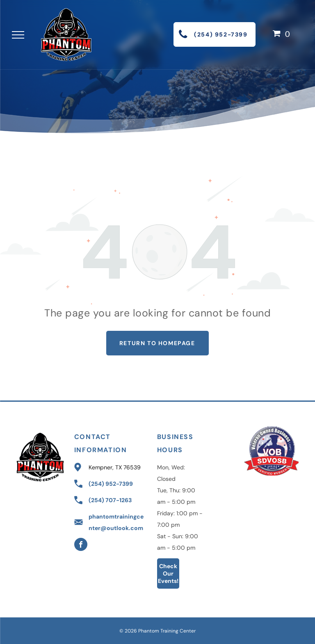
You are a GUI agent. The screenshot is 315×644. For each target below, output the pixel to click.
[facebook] (81, 545)
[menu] (18, 35)
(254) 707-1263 (110, 500)
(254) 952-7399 (111, 484)
